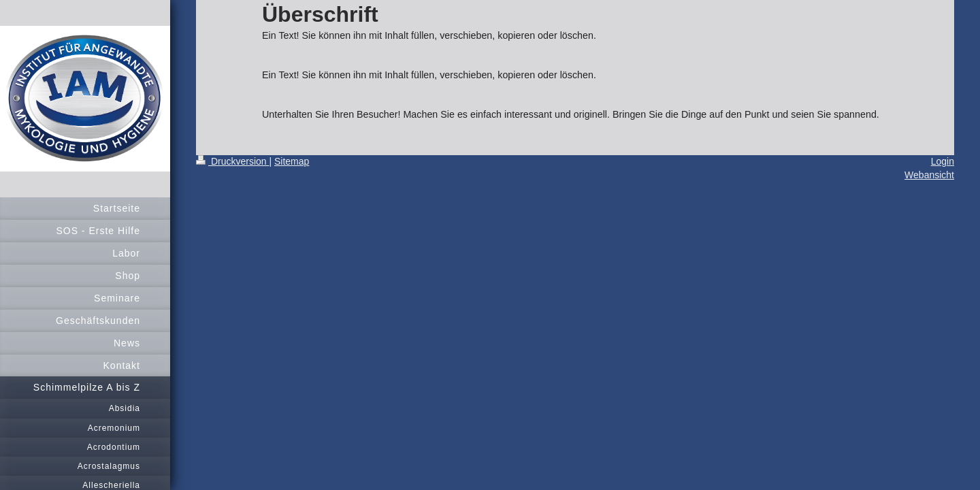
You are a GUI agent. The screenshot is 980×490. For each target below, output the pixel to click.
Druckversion (232, 161)
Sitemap (292, 161)
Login (943, 161)
